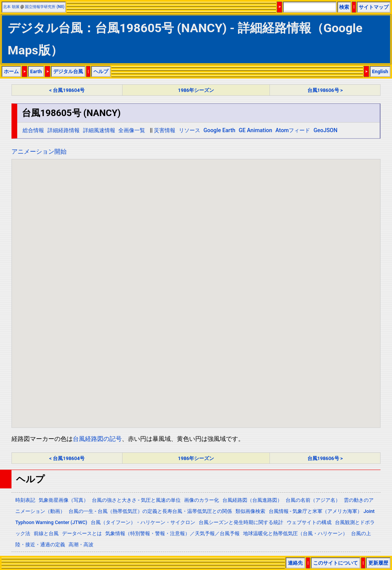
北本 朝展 (11, 7)
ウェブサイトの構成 (309, 522)
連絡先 (295, 563)
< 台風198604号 (67, 90)
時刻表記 (25, 500)
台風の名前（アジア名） (313, 500)
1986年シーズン (196, 90)
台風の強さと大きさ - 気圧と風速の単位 (136, 500)
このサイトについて (336, 563)
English (380, 71)
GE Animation (255, 130)
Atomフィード (293, 130)
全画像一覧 (132, 130)
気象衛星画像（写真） (64, 500)
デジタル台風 (68, 71)
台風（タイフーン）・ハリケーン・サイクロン (143, 522)
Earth (36, 71)
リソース (189, 130)
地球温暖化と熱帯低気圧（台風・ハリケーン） (295, 533)
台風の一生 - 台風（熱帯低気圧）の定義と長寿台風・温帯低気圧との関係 (150, 511)
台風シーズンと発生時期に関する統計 (241, 522)
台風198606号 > (325, 90)
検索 (344, 7)
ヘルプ (101, 71)
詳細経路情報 (64, 130)
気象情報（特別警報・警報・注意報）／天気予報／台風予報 (172, 533)
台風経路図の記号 (97, 439)
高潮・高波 (81, 545)
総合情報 (33, 130)
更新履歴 (378, 563)
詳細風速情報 (99, 130)
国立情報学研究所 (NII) (45, 7)
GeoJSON (326, 130)
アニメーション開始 (39, 152)
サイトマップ (374, 7)
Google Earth (219, 130)
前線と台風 (46, 533)
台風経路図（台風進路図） (252, 500)
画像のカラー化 (202, 500)
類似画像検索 (250, 511)
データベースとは (82, 533)
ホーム (11, 71)
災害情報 (165, 130)
